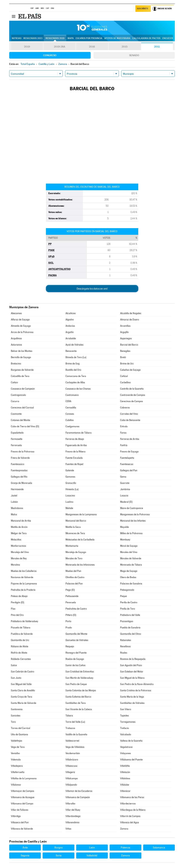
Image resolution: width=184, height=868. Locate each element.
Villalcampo (72, 778)
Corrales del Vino (129, 414)
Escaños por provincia (89, 38)
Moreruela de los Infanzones (80, 565)
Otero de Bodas (128, 577)
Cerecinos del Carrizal (22, 408)
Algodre (70, 320)
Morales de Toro (74, 558)
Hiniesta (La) (72, 489)
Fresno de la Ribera (75, 452)
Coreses (70, 414)
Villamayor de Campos (23, 791)
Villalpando (71, 785)
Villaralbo (70, 804)
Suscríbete (143, 9)
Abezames (16, 313)
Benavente (71, 351)
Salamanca (159, 847)
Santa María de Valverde (24, 703)
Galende (70, 470)
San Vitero (126, 709)
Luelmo (69, 502)
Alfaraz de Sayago (20, 320)
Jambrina (125, 489)
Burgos (59, 847)
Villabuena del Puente (131, 760)
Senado (134, 55)
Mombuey (125, 540)
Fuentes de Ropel (74, 464)
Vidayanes (125, 753)
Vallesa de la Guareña (131, 741)
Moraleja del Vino (20, 552)
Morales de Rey (19, 558)
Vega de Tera (18, 747)
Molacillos (16, 540)
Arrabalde (71, 338)
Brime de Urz (127, 364)
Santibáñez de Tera (76, 703)
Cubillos (70, 420)
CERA (68, 401)
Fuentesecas (127, 464)
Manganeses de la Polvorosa (135, 514)
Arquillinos (16, 338)
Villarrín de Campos (130, 816)
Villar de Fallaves (20, 810)
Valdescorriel (72, 741)
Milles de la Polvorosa (131, 533)
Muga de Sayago (129, 571)
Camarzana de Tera (76, 376)
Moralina (15, 565)
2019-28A (60, 47)
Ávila (25, 847)
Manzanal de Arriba (21, 521)
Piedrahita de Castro (76, 609)
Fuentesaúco (18, 464)
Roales (124, 653)
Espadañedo (17, 433)
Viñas (68, 829)
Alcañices (71, 313)
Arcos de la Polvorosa (22, 332)
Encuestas (168, 38)
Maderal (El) (126, 502)
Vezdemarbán (73, 753)
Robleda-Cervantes (21, 659)
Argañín (70, 332)
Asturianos (16, 345)
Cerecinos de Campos (131, 401)
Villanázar (125, 791)
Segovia (25, 855)
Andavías (70, 326)
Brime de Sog (73, 364)
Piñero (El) (71, 615)
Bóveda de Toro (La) (76, 357)
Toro (13, 722)
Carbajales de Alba (75, 382)
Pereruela (71, 602)
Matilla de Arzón (19, 527)
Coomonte (16, 414)
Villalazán (125, 772)
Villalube (125, 785)
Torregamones (128, 722)
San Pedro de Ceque (76, 684)
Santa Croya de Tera (22, 697)
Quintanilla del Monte (76, 634)
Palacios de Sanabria (131, 584)
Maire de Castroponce (132, 508)
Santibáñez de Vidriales (132, 703)
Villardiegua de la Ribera (133, 810)
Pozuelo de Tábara (21, 628)
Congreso (50, 55)
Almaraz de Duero (130, 320)
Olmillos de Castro (75, 577)
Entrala (124, 426)
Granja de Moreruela (22, 483)
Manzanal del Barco (76, 521)
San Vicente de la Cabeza (79, 709)
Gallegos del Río (19, 477)
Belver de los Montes (22, 351)
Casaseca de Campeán (23, 389)
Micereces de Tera (75, 533)
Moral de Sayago (129, 546)
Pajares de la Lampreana (24, 584)
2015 (125, 47)
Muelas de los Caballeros (24, 571)
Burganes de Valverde (22, 370)
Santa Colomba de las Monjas (81, 690)
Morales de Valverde (131, 558)
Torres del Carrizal (20, 728)
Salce (14, 665)
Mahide (69, 508)
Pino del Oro (17, 615)
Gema (123, 477)
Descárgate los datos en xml (92, 289)
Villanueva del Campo (22, 804)
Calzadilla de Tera (20, 376)
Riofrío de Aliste (19, 653)
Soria (59, 855)
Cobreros (125, 408)
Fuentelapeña (127, 458)
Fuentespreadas (19, 470)
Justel (14, 496)
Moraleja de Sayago (76, 552)
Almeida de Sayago (21, 326)
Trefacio (124, 728)
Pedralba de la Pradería (23, 590)
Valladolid (92, 855)
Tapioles (124, 716)
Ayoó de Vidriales (74, 345)
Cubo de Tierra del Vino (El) (25, 426)
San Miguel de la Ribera (132, 678)
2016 (92, 47)
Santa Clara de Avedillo (23, 690)
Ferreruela (16, 445)
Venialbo (15, 753)
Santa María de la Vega (132, 697)
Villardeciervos (128, 804)
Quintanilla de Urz (20, 640)
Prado (69, 628)
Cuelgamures (72, 426)
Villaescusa (71, 766)
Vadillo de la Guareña (76, 734)
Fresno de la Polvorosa (23, 452)
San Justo (16, 678)
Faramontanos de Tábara (79, 433)
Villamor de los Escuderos (79, 791)
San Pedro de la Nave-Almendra (137, 684)
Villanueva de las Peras (132, 797)
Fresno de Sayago (129, 452)
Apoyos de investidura (117, 38)
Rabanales (126, 640)
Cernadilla (71, 408)
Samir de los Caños (75, 665)
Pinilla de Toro (128, 609)
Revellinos (125, 646)
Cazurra (15, 401)
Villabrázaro (72, 760)
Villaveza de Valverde (22, 829)
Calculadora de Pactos (146, 38)
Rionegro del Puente (76, 653)
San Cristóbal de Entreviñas (80, 672)
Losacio (124, 496)
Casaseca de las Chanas (78, 389)
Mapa (71, 38)
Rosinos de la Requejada (133, 659)
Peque (123, 596)
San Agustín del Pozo (131, 665)
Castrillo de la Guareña (132, 389)
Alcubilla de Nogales (131, 313)
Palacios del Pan (74, 584)
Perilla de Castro (129, 602)
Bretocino (16, 364)
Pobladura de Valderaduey (25, 621)
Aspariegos (126, 338)
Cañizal (124, 376)
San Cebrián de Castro (23, 672)
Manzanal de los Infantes (133, 521)
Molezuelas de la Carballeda (80, 540)
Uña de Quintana (19, 734)
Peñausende (72, 596)
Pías (13, 609)
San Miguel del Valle (21, 684)
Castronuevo (72, 395)
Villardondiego (73, 816)
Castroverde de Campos (133, 395)
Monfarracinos (18, 546)
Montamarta (72, 546)
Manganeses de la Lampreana (81, 514)
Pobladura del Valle (130, 615)
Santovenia (17, 709)
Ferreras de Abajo (75, 439)
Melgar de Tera (19, 533)
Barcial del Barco (129, 345)
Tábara (69, 716)
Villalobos (125, 778)
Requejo (70, 646)
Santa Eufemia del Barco (78, 697)
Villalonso (16, 785)
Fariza (123, 433)
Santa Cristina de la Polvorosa (136, 690)
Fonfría (124, 445)
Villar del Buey (73, 810)
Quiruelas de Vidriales (77, 640)
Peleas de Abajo (19, 596)
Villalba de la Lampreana (24, 778)
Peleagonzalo (127, 590)
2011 (157, 47)
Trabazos (70, 728)
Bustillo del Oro (73, 370)
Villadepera (17, 766)
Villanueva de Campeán (78, 797)
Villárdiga (16, 816)
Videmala (16, 760)
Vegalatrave (126, 747)
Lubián (14, 502)
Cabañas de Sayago (130, 370)
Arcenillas (125, 326)
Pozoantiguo (127, 621)
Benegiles (125, 351)
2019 (27, 47)
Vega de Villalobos (75, 747)
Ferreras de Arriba (130, 439)
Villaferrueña (18, 772)
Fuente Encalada (74, 458)
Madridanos (17, 508)
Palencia (125, 847)
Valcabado (126, 734)
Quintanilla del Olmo (131, 634)
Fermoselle (17, 439)
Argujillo (124, 332)
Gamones (70, 477)
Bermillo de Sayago (21, 357)
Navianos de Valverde (22, 577)
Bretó (123, 357)
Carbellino (125, 382)
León (92, 847)
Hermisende (17, 489)
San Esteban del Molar (132, 672)
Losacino (70, 496)
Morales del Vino (129, 552)
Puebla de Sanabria (130, 628)
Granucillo (71, 483)
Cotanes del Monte (20, 420)
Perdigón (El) (18, 602)
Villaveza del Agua (130, 822)
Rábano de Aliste (20, 646)
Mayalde (124, 527)
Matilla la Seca (73, 527)
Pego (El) (70, 590)
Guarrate (125, 483)
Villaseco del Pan (20, 822)
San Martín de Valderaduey (79, 678)
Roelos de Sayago (75, 659)
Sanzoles (16, 716)
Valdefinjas (17, 741)
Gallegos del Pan (129, 470)
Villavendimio (72, 822)
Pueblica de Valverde (22, 634)
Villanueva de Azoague (23, 797)
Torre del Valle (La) (75, 722)
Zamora (124, 829)
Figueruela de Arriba (76, 445)
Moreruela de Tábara (131, 565)
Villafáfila (125, 766)
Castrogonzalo (18, 395)
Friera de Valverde (20, 458)
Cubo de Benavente (130, 420)
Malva (14, 514)
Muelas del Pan (73, 571)
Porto (68, 621)
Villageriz (70, 772)
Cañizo (14, 382)
